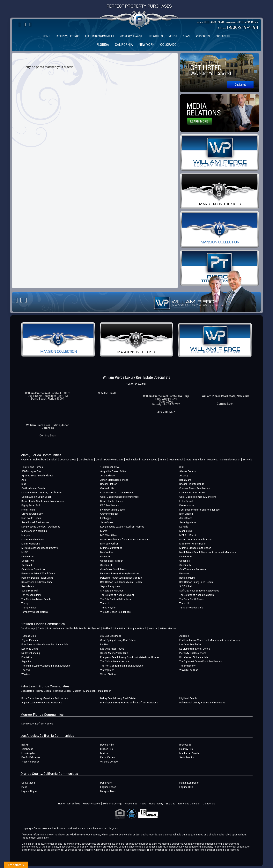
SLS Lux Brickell (30, 591)
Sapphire (26, 661)
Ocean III (105, 556)
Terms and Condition (189, 804)
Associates (131, 804)
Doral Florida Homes (112, 501)
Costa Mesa (28, 783)
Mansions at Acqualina (34, 531)
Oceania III (106, 565)
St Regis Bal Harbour (112, 591)
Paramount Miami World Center (39, 573)
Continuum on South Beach (37, 497)
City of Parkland (30, 640)
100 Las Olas (29, 636)
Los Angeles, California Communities (47, 736)
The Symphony (187, 666)
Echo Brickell (186, 501)
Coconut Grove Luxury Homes (117, 493)
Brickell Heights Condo (192, 484)
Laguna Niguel (29, 791)
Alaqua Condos (188, 471)
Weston (153, 628)
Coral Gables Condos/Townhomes (119, 497)
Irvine (24, 787)
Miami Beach (176, 460)
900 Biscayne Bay (31, 471)
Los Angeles (28, 753)
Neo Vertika (107, 552)
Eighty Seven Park (31, 505)
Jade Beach (186, 518)
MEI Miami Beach (110, 535)
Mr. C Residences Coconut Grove (40, 548)
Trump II (105, 603)
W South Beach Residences (115, 612)
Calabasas (27, 749)
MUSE (25, 552)
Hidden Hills (107, 749)
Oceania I (184, 561)
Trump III (184, 603)
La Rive (104, 644)
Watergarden (107, 670)
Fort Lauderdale (55, 628)
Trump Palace (29, 608)
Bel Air (25, 745)
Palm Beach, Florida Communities (45, 686)
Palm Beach (105, 691)
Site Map (170, 804)
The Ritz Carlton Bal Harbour (116, 599)
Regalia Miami (187, 578)
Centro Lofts (107, 488)
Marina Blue (186, 531)
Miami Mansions (31, 544)
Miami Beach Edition (33, 540)
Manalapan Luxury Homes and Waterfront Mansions (129, 703)
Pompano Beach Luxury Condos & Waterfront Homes (130, 657)
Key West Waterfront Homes (37, 724)
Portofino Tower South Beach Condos (121, 578)
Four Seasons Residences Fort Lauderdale (45, 644)
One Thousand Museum (193, 569)
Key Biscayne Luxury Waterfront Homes (122, 527)
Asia (24, 480)
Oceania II (27, 565)
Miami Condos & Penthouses (196, 540)
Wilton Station (108, 674)
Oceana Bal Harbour (111, 561)
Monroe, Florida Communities (42, 715)
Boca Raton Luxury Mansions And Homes (45, 698)
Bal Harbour (40, 460)
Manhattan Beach (189, 753)
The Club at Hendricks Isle (115, 661)
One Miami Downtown (33, 569)
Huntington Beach (189, 783)
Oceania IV (185, 565)
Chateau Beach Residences (195, 488)
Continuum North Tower (192, 493)
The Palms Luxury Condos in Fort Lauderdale (46, 666)
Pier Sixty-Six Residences (193, 653)
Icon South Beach (31, 518)
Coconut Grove (68, 460)
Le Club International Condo (195, 649)
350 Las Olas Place (111, 636)
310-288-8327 (248, 22)
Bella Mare (185, 480)
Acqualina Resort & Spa (113, 471)
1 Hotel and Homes (32, 467)
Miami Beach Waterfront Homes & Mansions (125, 540)
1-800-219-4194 (242, 27)
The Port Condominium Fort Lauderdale (122, 666)
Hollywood (94, 628)
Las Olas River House (112, 649)
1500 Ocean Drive (110, 467)
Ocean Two (28, 561)
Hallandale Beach (76, 628)
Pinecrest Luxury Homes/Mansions (120, 573)
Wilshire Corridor (109, 762)
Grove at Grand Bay (32, 514)
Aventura (26, 460)
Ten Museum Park (31, 595)
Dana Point (106, 783)
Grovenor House (109, 514)
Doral (99, 460)
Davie (41, 628)
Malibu (104, 753)
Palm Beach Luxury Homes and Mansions (202, 703)
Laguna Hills (186, 787)
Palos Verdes (108, 757)
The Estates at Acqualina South (197, 595)
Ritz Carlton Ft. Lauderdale (194, 657)
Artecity (184, 476)
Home (61, 804)
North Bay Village (195, 460)
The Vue (26, 670)
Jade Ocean (107, 522)
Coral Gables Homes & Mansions (198, 497)
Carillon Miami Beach (33, 488)
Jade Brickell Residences (35, 522)
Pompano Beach (137, 628)
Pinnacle (184, 573)
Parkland (107, 628)
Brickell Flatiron (109, 484)
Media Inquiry (156, 804)
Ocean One (185, 556)
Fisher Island (133, 460)
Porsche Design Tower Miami (37, 578)
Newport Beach (109, 791)
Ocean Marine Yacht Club (114, 653)
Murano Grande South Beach (195, 548)
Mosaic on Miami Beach (193, 544)
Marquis (26, 535)
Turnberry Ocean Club (191, 608)
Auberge (184, 636)
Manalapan (89, 691)
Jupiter (77, 691)
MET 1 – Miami (188, 535)
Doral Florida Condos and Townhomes (43, 501)
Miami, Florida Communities (41, 455)
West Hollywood (30, 762)
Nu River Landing (31, 653)
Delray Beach (44, 691)
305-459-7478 (214, 22)
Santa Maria (28, 586)
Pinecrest (213, 460)
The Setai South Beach (192, 599)
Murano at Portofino (111, 548)
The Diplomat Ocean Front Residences (201, 661)
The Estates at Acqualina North (117, 595)
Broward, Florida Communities (43, 624)
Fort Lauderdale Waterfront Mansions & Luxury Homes (210, 640)
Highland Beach (62, 691)
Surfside (247, 460)
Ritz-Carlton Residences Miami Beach (121, 582)
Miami (163, 460)
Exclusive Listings (112, 804)
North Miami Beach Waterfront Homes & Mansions (208, 552)
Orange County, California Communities (49, 774)
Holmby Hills (186, 749)
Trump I (26, 603)
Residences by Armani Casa (37, 582)
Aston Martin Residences (114, 480)
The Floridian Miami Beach (36, 599)
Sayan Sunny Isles (110, 586)
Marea (104, 531)
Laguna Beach (108, 787)
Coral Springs (28, 628)
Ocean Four (28, 556)
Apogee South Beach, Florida (37, 476)
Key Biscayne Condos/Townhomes (41, 527)
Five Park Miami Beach (113, 510)
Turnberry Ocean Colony (35, 612)
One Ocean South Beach (114, 569)
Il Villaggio (106, 518)
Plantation (120, 628)
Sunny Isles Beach (230, 460)
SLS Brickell (186, 586)
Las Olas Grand (30, 649)
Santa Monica (187, 757)
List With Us (74, 804)
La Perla (184, 527)
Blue (24, 484)
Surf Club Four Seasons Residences (199, 591)
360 (181, 467)
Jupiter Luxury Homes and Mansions (42, 703)
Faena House (187, 505)
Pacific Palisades (31, 757)
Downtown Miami (114, 460)
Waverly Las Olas (189, 670)
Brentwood (185, 745)
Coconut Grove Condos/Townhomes (42, 493)
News (143, 804)
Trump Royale (108, 608)
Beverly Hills (107, 745)
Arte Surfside (107, 476)
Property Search (91, 804)
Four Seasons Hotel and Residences (199, 510)
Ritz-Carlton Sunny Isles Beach (196, 582)
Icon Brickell (186, 514)
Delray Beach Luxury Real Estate (118, 698)
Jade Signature (188, 522)
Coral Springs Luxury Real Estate (118, 640)
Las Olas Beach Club (191, 644)
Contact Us (209, 804)
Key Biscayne (150, 460)
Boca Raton (27, 691)
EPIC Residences (110, 505)
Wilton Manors (168, 628)
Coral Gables (86, 460)
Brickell (53, 460)
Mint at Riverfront (110, 544)
